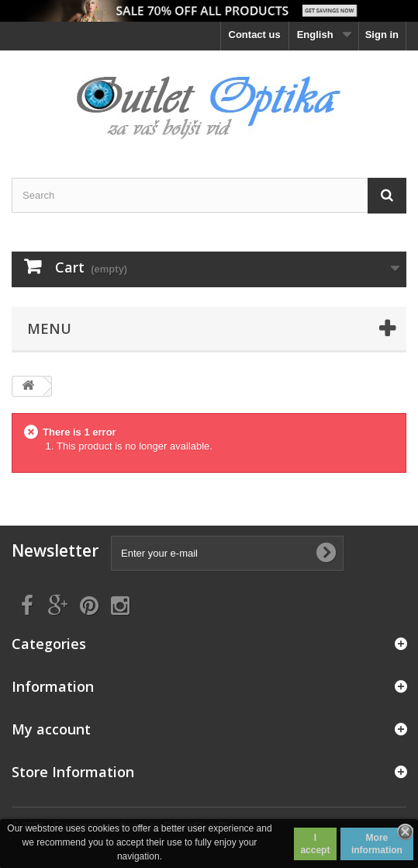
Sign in (382, 35)
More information (377, 844)
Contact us (255, 35)
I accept (315, 844)
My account (51, 729)
